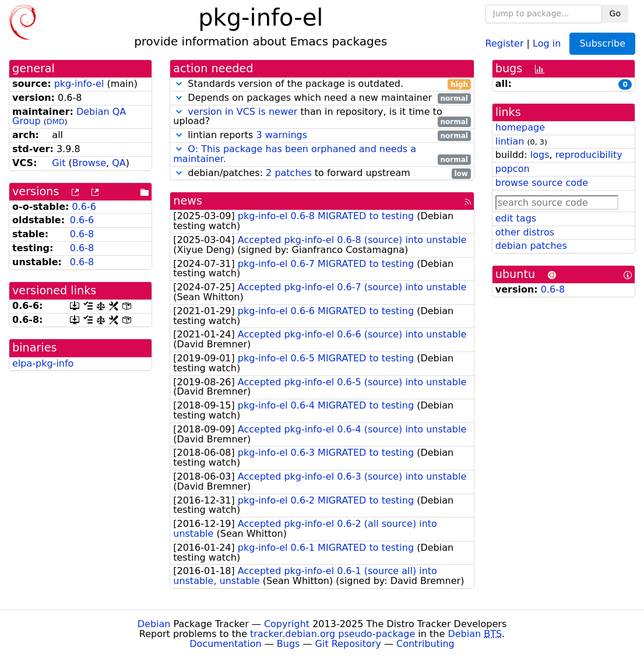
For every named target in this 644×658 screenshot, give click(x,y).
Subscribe (602, 43)
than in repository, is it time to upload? (322, 117)
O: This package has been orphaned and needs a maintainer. (295, 154)
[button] (179, 84)
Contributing (425, 644)
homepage (520, 127)
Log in (547, 43)
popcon (513, 169)
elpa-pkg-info (43, 363)
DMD (56, 122)
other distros (525, 232)
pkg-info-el (79, 84)
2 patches (289, 173)
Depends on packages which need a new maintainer (322, 98)
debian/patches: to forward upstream (322, 173)
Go (615, 13)
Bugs (288, 644)
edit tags (516, 218)
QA (119, 163)
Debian (154, 624)
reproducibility (589, 155)
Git (59, 163)
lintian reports (322, 136)
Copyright (287, 624)
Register (505, 43)
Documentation (225, 644)
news (188, 201)
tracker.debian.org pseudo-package (332, 634)
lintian (510, 141)
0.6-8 (82, 234)
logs (540, 155)
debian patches (531, 246)
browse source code (542, 183)
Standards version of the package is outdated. (322, 84)
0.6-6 (84, 207)
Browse (89, 163)
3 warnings (281, 135)
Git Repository (348, 644)
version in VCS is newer (242, 112)
